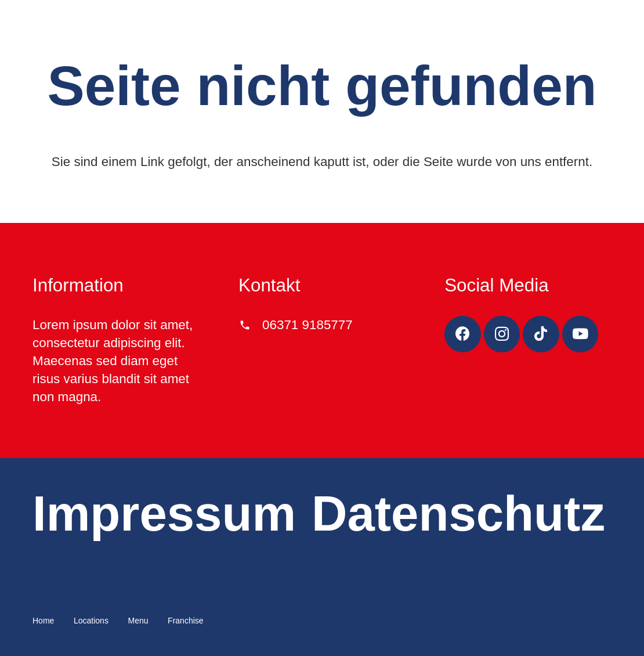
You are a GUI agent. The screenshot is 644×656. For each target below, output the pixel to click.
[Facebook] (463, 334)
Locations (91, 621)
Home (43, 621)
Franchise (185, 621)
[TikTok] (541, 334)
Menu (138, 621)
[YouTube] (580, 334)
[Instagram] (502, 334)
